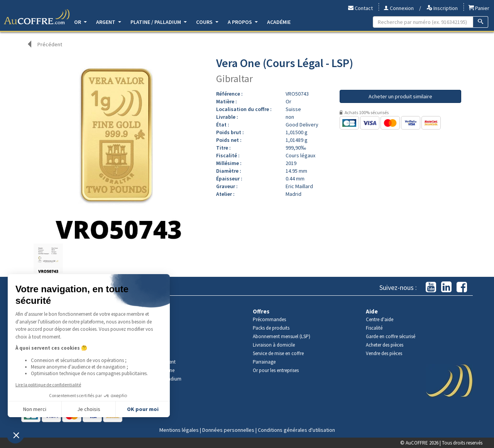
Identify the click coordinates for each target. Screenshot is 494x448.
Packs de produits (271, 328)
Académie (279, 22)
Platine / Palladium (159, 22)
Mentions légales (179, 430)
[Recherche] (481, 22)
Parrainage (264, 362)
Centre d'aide (380, 319)
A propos (243, 22)
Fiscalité (374, 328)
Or (80, 22)
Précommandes (269, 319)
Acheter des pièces (385, 345)
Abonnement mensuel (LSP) (282, 336)
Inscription (442, 8)
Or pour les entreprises (276, 370)
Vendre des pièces (384, 353)
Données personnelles (228, 430)
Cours (207, 22)
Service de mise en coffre (278, 353)
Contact (360, 8)
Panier (479, 8)
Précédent (50, 44)
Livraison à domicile (274, 345)
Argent (109, 22)
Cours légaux (300, 155)
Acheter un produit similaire (400, 96)
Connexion (399, 8)
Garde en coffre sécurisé (391, 336)
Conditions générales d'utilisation (296, 430)
